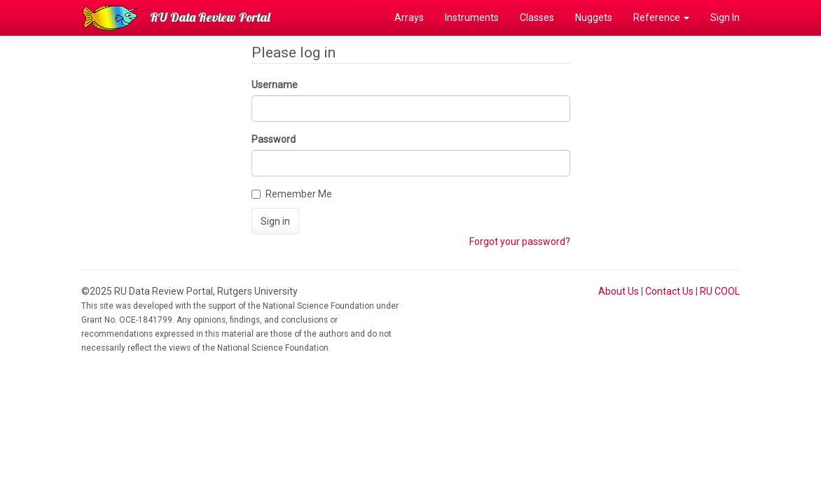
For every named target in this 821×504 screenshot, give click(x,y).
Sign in (275, 221)
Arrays (409, 17)
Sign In (725, 17)
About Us (619, 291)
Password (274, 139)
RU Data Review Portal (210, 17)
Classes (537, 17)
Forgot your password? (520, 241)
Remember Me (292, 194)
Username (275, 85)
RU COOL (720, 291)
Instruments (472, 17)
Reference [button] (661, 17)
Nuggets (594, 17)
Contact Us (669, 291)
